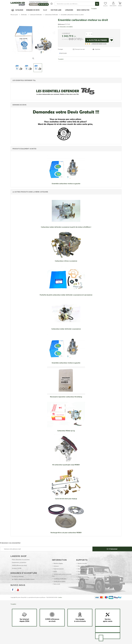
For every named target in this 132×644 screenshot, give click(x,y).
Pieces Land (14, 15)
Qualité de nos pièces (59, 581)
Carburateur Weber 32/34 (66, 431)
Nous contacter (83, 10)
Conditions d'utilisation (60, 579)
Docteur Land (56, 10)
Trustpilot (94, 9)
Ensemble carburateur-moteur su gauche (66, 184)
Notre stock (57, 584)
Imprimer (98, 49)
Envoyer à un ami (80, 49)
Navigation (18, 10)
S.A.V (45, 10)
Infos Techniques (82, 574)
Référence (61, 24)
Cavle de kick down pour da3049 (66, 499)
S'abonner (112, 549)
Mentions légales (58, 563)
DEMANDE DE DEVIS (33, 10)
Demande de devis (83, 577)
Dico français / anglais (84, 569)
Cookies (60, 597)
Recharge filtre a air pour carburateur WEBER (66, 533)
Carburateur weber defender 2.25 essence (66, 329)
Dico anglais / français (84, 566)
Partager (63, 53)
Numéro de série (82, 563)
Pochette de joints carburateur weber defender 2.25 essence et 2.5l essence (66, 295)
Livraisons (69, 10)
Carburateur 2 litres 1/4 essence (66, 261)
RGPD (55, 571)
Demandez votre (65, 27)
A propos (56, 566)
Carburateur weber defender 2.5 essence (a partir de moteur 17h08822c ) (66, 227)
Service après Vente (83, 579)
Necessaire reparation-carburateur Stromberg (66, 397)
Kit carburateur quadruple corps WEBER (66, 465)
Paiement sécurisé (59, 569)
